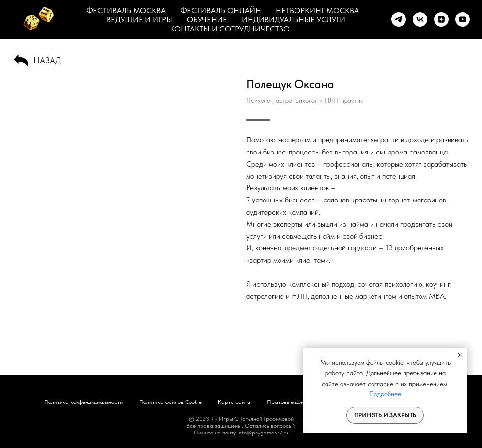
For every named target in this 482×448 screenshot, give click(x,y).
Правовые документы (294, 402)
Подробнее (385, 394)
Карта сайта (234, 402)
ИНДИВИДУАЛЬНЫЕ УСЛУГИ (294, 20)
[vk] (420, 19)
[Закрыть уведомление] (460, 355)
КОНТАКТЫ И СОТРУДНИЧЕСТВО (230, 29)
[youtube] (463, 19)
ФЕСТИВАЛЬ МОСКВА (126, 10)
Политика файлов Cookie (170, 402)
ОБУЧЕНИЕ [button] (207, 20)
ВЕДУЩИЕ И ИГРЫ (140, 20)
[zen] (441, 19)
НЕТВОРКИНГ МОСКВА (317, 10)
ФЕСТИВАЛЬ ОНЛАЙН (221, 10)
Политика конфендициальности (83, 402)
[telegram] (399, 19)
